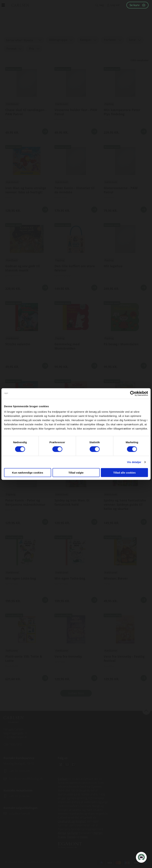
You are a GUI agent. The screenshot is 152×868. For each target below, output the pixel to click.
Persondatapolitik (52, 862)
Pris (32, 49)
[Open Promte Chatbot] (141, 857)
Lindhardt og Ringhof (72, 821)
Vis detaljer (134, 462)
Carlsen (63, 779)
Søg (101, 5)
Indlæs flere (76, 693)
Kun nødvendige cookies (28, 473)
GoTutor (73, 833)
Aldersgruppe (58, 40)
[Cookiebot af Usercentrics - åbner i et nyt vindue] (133, 393)
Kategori (86, 40)
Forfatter (110, 40)
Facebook (61, 764)
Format (11, 49)
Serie (132, 40)
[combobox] (24, 40)
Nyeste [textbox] (28, 40)
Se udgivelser (27, 101)
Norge (98, 833)
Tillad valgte (76, 473)
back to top (146, 711)
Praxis (62, 837)
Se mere (45, 132)
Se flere (76, 492)
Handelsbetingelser (14, 862)
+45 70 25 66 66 (19, 796)
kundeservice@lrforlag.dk (26, 779)
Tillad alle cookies (124, 473)
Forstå (71, 837)
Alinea (62, 833)
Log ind (115, 5)
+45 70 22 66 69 (19, 771)
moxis (84, 837)
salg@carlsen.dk (20, 813)
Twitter (74, 764)
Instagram (67, 764)
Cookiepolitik (33, 862)
